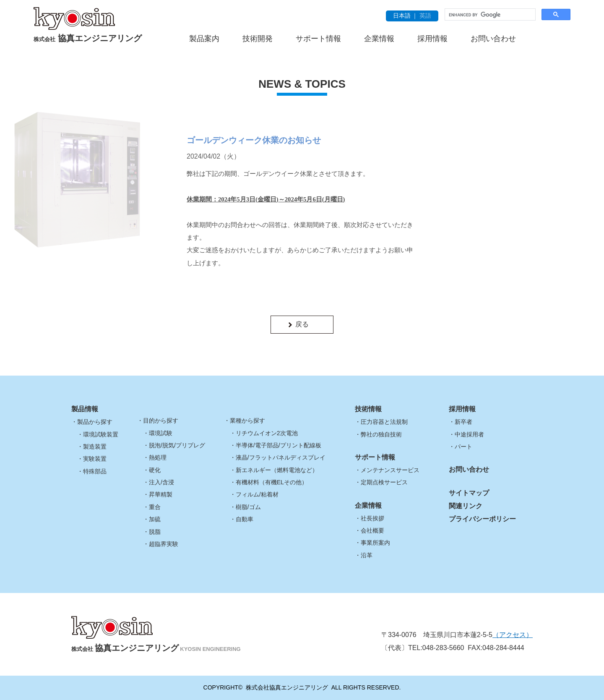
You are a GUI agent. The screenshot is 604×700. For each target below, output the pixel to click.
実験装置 (95, 459)
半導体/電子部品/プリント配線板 (279, 445)
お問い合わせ (493, 39)
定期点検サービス (384, 482)
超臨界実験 (164, 544)
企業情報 (379, 39)
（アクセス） (513, 635)
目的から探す (161, 421)
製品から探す (95, 422)
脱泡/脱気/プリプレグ (177, 445)
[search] (489, 15)
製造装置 (95, 447)
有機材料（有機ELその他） (272, 482)
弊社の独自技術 (381, 434)
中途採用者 (469, 434)
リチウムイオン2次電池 (267, 433)
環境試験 (161, 433)
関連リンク (466, 506)
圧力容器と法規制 (384, 422)
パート (463, 447)
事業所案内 (375, 543)
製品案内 (204, 39)
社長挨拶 (372, 518)
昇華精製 (161, 494)
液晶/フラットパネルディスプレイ (281, 457)
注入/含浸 (161, 482)
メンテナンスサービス (390, 470)
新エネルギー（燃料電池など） (277, 470)
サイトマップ (469, 493)
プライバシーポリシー (482, 519)
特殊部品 (95, 471)
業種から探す (247, 421)
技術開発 (258, 39)
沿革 (367, 555)
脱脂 (155, 532)
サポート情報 (318, 39)
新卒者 (463, 422)
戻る (302, 324)
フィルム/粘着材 (257, 494)
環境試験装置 (101, 434)
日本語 (402, 16)
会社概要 (372, 530)
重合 (155, 507)
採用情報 (432, 39)
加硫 (155, 519)
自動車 (245, 519)
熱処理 (158, 457)
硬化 (155, 470)
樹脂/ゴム (248, 507)
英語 (425, 16)
